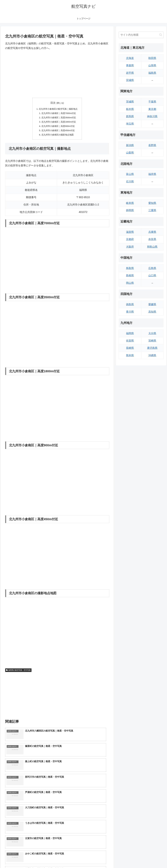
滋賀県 (130, 232)
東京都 (152, 109)
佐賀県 (130, 341)
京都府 (130, 239)
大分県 (152, 333)
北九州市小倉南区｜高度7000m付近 (59, 114)
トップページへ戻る (132, 859)
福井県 (152, 174)
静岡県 (130, 210)
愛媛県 (152, 304)
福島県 (152, 73)
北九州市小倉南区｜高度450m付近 (58, 132)
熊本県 (130, 355)
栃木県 (130, 109)
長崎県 (130, 348)
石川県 (130, 182)
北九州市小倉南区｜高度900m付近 (58, 128)
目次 (53, 103)
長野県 (152, 145)
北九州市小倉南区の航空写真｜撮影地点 (58, 109)
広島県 (152, 268)
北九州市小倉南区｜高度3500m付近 (59, 119)
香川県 (130, 312)
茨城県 (130, 102)
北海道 (130, 58)
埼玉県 (130, 124)
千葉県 (152, 102)
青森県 (130, 65)
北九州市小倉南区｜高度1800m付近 (59, 123)
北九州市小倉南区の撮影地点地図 (58, 137)
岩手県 (130, 73)
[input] (141, 35)
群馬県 (130, 116)
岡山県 (130, 283)
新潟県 (130, 145)
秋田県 (152, 58)
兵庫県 (152, 232)
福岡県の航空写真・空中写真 (18, 673)
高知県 (152, 312)
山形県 (152, 65)
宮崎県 (152, 341)
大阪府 (130, 247)
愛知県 (152, 203)
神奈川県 (152, 116)
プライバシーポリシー (154, 859)
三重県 (152, 210)
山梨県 (130, 153)
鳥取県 (130, 268)
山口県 (152, 275)
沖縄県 (152, 355)
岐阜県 (130, 203)
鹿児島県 (152, 348)
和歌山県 (152, 247)
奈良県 (152, 239)
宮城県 (130, 80)
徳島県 (130, 304)
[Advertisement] (57, 74)
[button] (161, 35)
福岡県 (130, 333)
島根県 (130, 275)
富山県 (130, 174)
